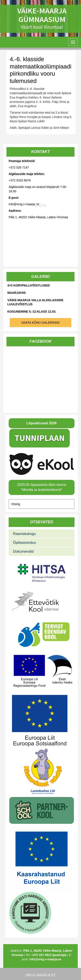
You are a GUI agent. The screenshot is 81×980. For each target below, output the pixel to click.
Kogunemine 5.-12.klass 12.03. (32, 312)
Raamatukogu (24, 534)
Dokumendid (23, 551)
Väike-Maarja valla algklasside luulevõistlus (35, 302)
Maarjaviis (17, 293)
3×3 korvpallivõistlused (29, 285)
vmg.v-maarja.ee (41, 975)
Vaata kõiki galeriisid (41, 322)
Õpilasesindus (25, 543)
